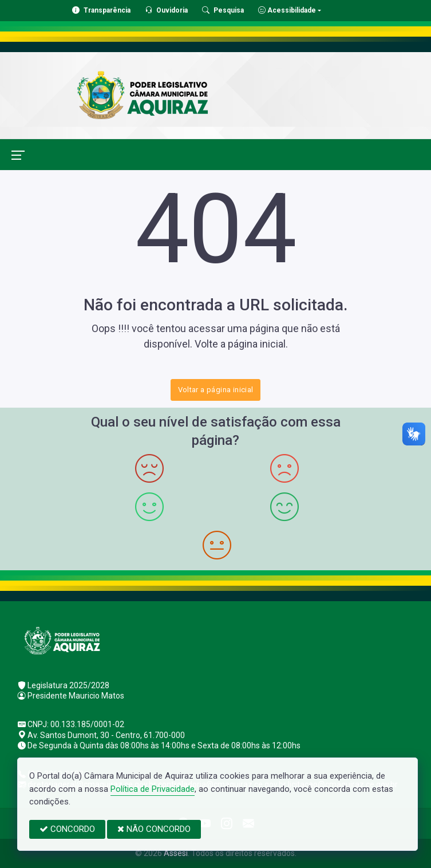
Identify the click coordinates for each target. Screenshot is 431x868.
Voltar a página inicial (216, 390)
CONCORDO (67, 829)
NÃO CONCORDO (154, 829)
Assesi (176, 853)
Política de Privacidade (153, 789)
